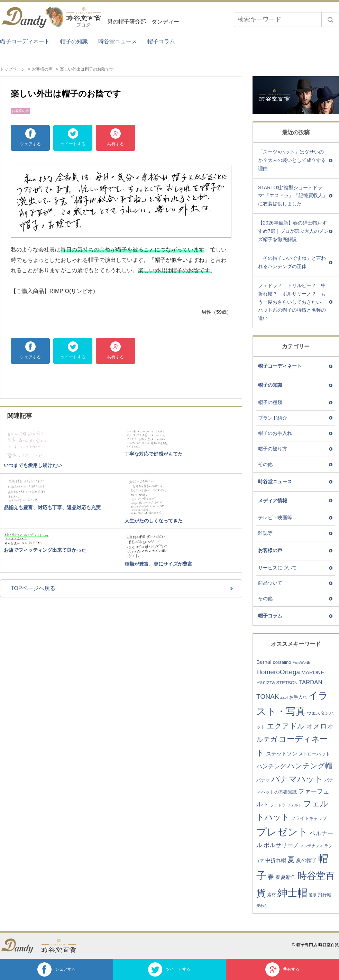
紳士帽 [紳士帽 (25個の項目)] (292, 893)
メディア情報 (273, 501)
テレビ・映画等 (275, 518)
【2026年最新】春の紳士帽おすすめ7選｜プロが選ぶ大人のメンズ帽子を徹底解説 (293, 231)
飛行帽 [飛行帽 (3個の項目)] (325, 895)
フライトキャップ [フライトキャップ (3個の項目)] (309, 818)
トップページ (12, 69)
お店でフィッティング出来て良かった (45, 550)
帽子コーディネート (25, 41)
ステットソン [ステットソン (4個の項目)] (282, 754)
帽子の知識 (74, 41)
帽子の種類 (270, 402)
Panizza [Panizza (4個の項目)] (266, 682)
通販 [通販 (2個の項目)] (313, 895)
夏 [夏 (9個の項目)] (291, 859)
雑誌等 (265, 533)
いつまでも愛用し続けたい (33, 465)
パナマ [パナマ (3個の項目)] (263, 780)
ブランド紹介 (273, 418)
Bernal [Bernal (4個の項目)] (264, 662)
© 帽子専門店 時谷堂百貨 (315, 945)
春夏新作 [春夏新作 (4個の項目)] (286, 877)
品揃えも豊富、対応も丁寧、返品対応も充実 (52, 507)
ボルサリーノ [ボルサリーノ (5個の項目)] (281, 845)
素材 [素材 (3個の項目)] (272, 895)
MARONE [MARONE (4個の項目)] (313, 672)
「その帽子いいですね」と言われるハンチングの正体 (292, 262)
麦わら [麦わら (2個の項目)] (262, 906)
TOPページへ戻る (33, 588)
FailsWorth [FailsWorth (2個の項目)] (301, 662)
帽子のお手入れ (275, 433)
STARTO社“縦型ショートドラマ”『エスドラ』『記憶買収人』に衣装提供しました (293, 196)
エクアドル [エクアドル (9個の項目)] (286, 726)
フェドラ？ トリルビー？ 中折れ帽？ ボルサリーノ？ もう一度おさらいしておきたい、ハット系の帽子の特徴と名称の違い (292, 302)
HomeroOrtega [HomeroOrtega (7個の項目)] (278, 672)
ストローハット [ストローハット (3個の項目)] (314, 754)
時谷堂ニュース (118, 41)
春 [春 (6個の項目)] (271, 877)
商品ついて (270, 583)
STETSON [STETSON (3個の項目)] (287, 683)
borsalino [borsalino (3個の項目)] (282, 662)
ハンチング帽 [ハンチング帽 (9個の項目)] (310, 766)
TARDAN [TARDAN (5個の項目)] (310, 682)
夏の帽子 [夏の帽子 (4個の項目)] (306, 860)
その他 (265, 464)
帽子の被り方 (273, 449)
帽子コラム (161, 41)
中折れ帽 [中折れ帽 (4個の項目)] (276, 860)
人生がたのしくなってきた (154, 521)
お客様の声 (42, 69)
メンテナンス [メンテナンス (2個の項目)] (312, 846)
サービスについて (277, 568)
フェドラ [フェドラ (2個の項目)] (278, 805)
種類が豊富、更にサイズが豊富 (158, 564)
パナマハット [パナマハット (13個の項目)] (297, 779)
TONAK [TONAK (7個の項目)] (268, 697)
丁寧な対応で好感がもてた (154, 454)
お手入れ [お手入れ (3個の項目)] (298, 697)
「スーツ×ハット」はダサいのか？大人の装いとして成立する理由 (292, 160)
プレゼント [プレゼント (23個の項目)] (282, 832)
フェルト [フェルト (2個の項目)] (294, 805)
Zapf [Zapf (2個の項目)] (284, 697)
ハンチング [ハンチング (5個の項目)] (271, 766)
